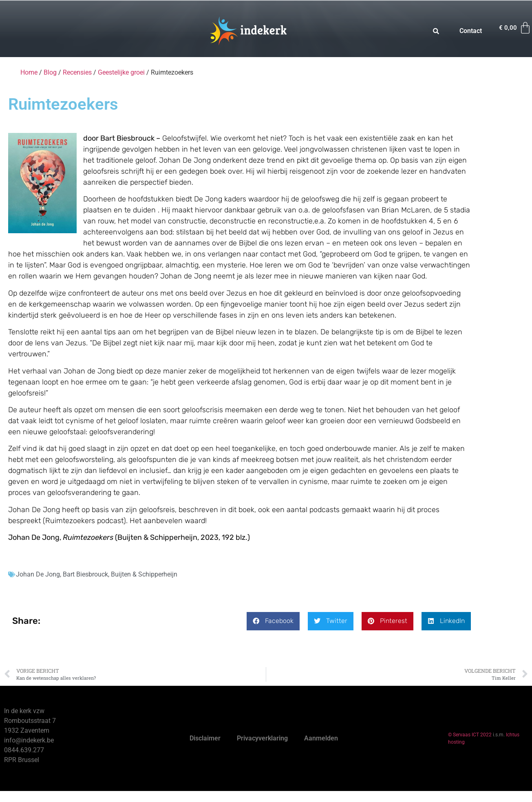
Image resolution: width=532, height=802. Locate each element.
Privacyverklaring (262, 738)
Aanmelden (321, 738)
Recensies (77, 72)
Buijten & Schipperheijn (144, 574)
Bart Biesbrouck (85, 574)
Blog (50, 72)
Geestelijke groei (121, 72)
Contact (471, 31)
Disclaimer (205, 738)
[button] (273, 621)
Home (29, 72)
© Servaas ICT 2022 (470, 735)
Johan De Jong (38, 574)
